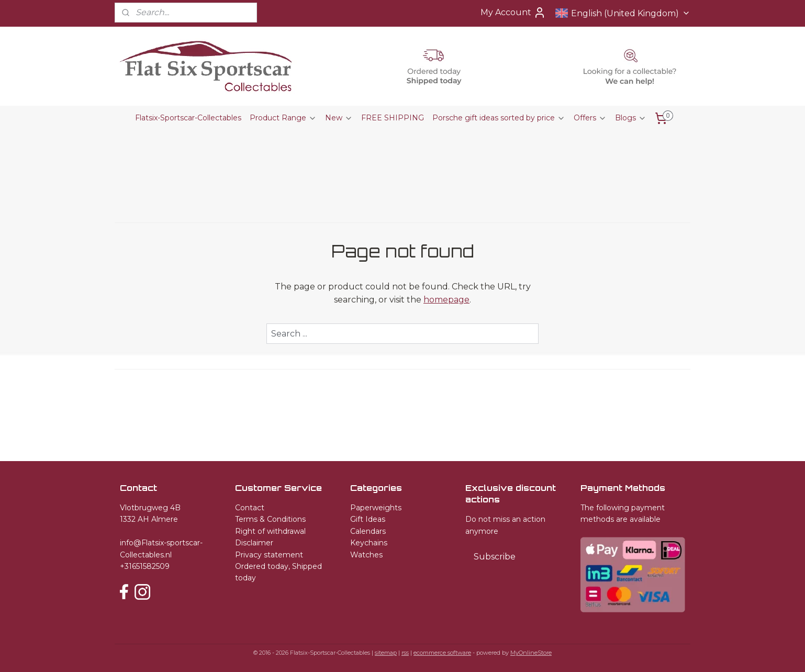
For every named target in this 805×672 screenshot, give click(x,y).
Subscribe (495, 557)
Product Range (283, 118)
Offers (590, 118)
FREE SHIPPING (393, 118)
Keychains (369, 543)
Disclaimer (254, 543)
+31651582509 (145, 566)
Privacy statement (269, 555)
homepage (446, 300)
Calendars (368, 531)
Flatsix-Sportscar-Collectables (188, 118)
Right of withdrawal (270, 531)
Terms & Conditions (270, 519)
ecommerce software (442, 653)
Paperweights (376, 508)
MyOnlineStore (531, 653)
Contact (250, 508)
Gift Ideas (368, 519)
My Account (513, 13)
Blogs (631, 118)
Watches (366, 555)
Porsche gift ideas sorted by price (499, 118)
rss (405, 653)
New (339, 118)
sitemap (386, 653)
